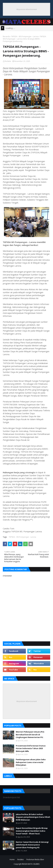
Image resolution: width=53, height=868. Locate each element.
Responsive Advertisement (27, 9)
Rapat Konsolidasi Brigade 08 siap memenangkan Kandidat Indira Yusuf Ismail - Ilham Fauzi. (32, 831)
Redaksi (8, 61)
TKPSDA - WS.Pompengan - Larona (25, 36)
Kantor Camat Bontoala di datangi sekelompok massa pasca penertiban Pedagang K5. (32, 845)
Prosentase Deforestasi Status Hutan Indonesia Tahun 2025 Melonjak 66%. (31, 748)
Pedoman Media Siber (35, 859)
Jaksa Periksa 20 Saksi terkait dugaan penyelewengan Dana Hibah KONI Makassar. (33, 817)
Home (12, 859)
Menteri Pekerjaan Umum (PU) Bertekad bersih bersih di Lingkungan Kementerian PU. (30, 735)
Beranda (6, 36)
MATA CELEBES (34, 864)
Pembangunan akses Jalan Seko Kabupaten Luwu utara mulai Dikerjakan (31, 762)
